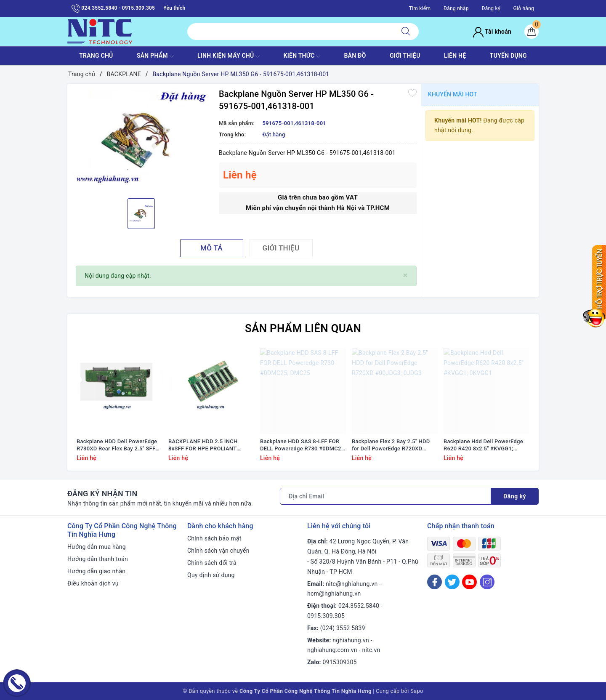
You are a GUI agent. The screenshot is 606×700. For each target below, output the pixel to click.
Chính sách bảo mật (214, 538)
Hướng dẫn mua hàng (97, 547)
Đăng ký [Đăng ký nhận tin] (515, 496)
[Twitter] (452, 582)
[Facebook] (435, 582)
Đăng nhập (456, 8)
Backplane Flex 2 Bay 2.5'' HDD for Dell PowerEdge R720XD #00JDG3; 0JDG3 (391, 445)
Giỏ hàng (524, 8)
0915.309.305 (326, 616)
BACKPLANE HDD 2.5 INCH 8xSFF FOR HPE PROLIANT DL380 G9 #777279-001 (203, 445)
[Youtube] (469, 582)
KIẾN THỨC (302, 56)
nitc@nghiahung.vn (352, 584)
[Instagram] (487, 582)
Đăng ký (491, 8)
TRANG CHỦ (96, 56)
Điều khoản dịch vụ (93, 583)
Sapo (417, 691)
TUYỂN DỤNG (508, 56)
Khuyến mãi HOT (453, 94)
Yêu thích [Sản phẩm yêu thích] (174, 8)
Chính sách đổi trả (212, 563)
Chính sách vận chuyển (218, 551)
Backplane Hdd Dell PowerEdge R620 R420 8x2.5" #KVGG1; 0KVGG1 (483, 445)
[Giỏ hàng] (532, 32)
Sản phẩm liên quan (303, 328)
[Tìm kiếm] (406, 32)
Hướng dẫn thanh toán (98, 559)
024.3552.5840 (359, 606)
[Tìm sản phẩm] (290, 32)
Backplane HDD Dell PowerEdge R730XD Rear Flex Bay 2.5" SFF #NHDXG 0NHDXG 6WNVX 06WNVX (117, 445)
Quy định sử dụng (211, 575)
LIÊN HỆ (455, 56)
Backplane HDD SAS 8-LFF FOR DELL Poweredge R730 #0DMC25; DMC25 (303, 445)
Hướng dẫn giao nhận (96, 571)
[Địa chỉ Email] (385, 496)
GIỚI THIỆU (405, 56)
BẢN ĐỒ (355, 56)
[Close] (405, 275)
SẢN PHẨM (155, 56)
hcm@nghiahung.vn (334, 594)
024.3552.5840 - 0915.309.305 (113, 8)
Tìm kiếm (420, 8)
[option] (141, 140)
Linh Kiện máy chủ (229, 56)
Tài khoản (492, 32)
